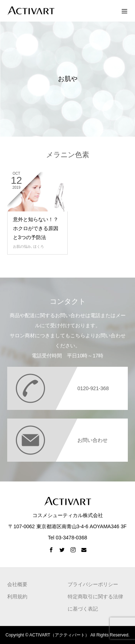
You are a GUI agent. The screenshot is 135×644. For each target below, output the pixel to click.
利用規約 (17, 597)
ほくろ (39, 246)
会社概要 (17, 584)
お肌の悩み (22, 246)
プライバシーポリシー (93, 584)
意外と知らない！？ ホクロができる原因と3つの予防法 (36, 228)
